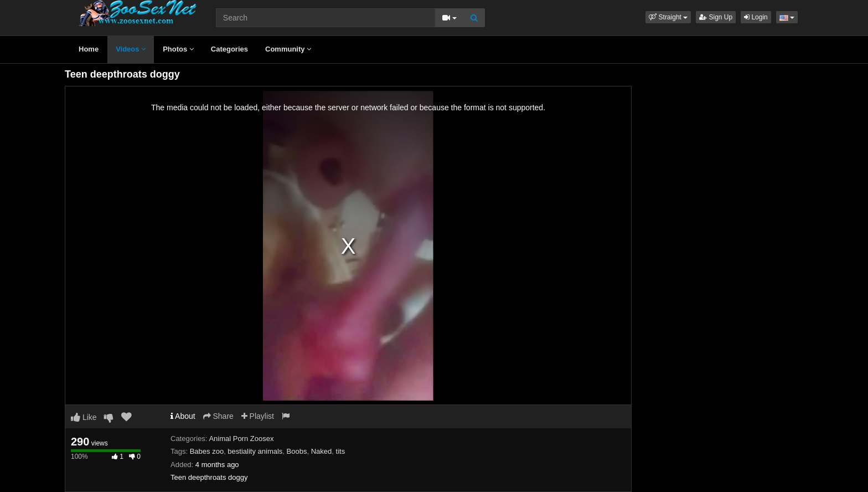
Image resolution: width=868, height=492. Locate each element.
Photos (178, 49)
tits (341, 451)
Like (84, 417)
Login (756, 17)
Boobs (297, 451)
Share (218, 416)
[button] (668, 17)
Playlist (258, 416)
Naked (322, 451)
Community (288, 49)
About (183, 416)
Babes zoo (207, 451)
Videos (131, 49)
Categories (229, 49)
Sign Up (716, 17)
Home (89, 49)
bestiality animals (255, 451)
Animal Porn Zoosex (241, 439)
